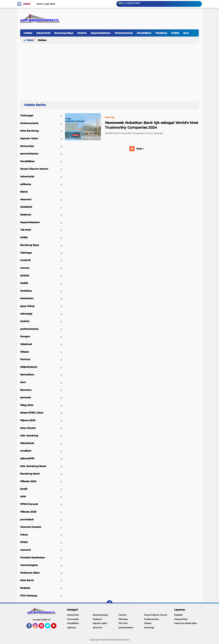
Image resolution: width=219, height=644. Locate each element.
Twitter (49, 627)
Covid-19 (25, 260)
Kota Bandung (29, 131)
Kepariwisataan (101, 33)
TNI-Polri (26, 230)
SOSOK (25, 276)
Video (30, 40)
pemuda (26, 397)
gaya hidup (27, 306)
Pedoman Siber (30, 573)
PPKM (24, 542)
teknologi (26, 314)
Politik (175, 33)
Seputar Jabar (29, 138)
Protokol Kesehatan (33, 558)
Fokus (24, 535)
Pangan (25, 336)
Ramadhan (27, 375)
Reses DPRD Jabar (32, 413)
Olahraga (26, 253)
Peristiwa (161, 33)
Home (27, 4)
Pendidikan (144, 33)
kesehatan (27, 298)
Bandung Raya (64, 33)
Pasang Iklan (181, 619)
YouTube (56, 627)
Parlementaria (124, 33)
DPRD (24, 238)
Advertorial (43, 33)
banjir (24, 489)
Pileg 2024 (27, 405)
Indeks (28, 33)
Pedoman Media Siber (186, 623)
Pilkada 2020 (28, 512)
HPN (23, 497)
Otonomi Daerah (31, 527)
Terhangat (27, 116)
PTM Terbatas (29, 596)
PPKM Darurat (29, 504)
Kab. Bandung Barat (33, 466)
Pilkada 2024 (28, 481)
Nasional (26, 215)
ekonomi (26, 199)
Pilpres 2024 (28, 420)
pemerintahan (29, 154)
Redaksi (25, 588)
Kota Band (27, 580)
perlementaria (29, 329)
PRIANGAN (27, 443)
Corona (25, 268)
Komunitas (27, 146)
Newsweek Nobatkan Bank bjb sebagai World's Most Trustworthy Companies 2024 (152, 125)
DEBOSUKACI (29, 367)
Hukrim (82, 33)
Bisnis (24, 192)
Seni (186, 33)
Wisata (25, 352)
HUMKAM (26, 207)
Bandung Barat (30, 474)
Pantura (25, 359)
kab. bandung (29, 436)
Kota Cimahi (28, 428)
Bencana (26, 390)
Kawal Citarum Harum (34, 169)
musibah (26, 451)
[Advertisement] (109, 71)
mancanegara (29, 565)
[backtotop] (109, 603)
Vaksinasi (26, 344)
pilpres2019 (27, 458)
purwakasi (27, 519)
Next (140, 149)
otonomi (25, 550)
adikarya (26, 184)
